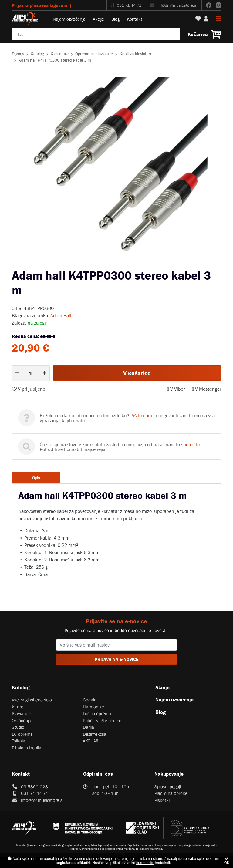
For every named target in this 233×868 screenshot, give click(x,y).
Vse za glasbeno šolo (32, 700)
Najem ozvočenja (69, 19)
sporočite (190, 444)
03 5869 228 (34, 787)
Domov (18, 54)
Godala (90, 700)
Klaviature (60, 54)
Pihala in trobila (27, 748)
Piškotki (162, 800)
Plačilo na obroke (171, 793)
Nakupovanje (169, 774)
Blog (115, 19)
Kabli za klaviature (136, 54)
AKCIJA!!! (91, 741)
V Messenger (207, 389)
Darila (88, 727)
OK (227, 861)
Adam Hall (61, 315)
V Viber (176, 389)
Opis (36, 478)
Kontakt (135, 19)
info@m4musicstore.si (174, 5)
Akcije (98, 19)
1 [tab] (112, 264)
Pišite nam (141, 415)
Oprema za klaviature (94, 54)
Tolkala (19, 741)
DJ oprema (22, 734)
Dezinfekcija (95, 734)
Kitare (18, 707)
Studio (18, 727)
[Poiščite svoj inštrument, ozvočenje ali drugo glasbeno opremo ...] (96, 34)
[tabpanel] (116, 168)
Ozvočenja (22, 720)
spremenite (145, 863)
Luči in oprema (97, 713)
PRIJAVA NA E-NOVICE (117, 659)
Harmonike (93, 707)
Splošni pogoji (168, 787)
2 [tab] (121, 264)
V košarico (137, 373)
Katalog (37, 54)
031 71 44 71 (126, 5)
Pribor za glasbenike (102, 720)
